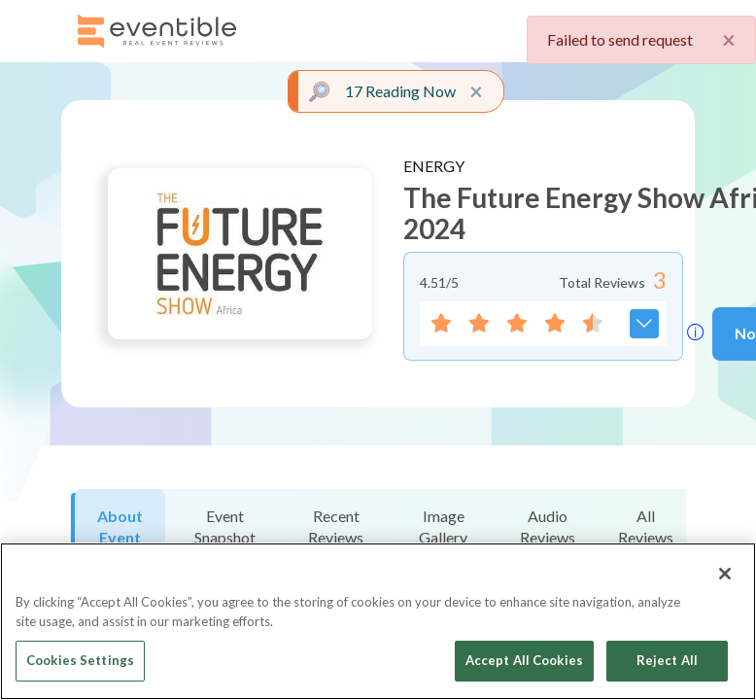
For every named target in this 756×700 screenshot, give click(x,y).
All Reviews (646, 526)
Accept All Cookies (524, 660)
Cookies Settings (80, 660)
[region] (378, 621)
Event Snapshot (225, 526)
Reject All (667, 660)
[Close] (725, 574)
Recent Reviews (336, 526)
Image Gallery (443, 526)
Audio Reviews (548, 526)
